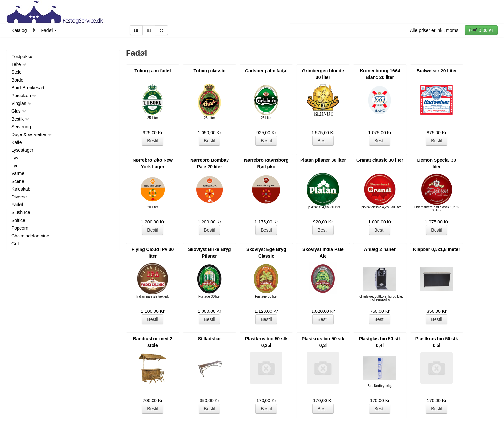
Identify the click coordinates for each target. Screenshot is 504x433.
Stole (17, 72)
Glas (19, 111)
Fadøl (49, 30)
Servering (21, 127)
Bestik (20, 119)
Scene (18, 181)
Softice (18, 220)
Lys (15, 158)
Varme (18, 173)
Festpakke (22, 57)
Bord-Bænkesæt (28, 88)
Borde (17, 80)
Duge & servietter (32, 134)
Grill (15, 244)
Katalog (19, 30)
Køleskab (21, 189)
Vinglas (22, 103)
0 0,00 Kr (481, 30)
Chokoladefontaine (30, 236)
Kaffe (17, 142)
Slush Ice (21, 212)
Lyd (15, 166)
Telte (19, 64)
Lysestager (22, 150)
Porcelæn (24, 96)
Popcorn (20, 228)
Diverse (19, 197)
